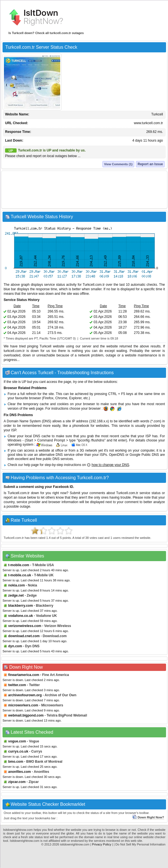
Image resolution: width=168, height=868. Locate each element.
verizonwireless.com (25, 626)
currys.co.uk (18, 751)
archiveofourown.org (25, 695)
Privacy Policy (102, 844)
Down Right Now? (148, 817)
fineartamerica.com (24, 675)
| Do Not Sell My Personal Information (140, 844)
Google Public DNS (144, 455)
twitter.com (17, 685)
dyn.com (15, 646)
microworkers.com (23, 705)
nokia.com (16, 585)
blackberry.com (21, 606)
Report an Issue (150, 164)
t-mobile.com (19, 565)
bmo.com (16, 762)
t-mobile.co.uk (20, 575)
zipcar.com (17, 782)
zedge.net (16, 595)
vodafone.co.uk (21, 616)
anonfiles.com (20, 772)
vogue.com (17, 741)
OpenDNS (117, 455)
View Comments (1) (118, 164)
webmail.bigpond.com (26, 715)
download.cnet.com (24, 636)
